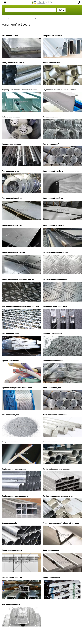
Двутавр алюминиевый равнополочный (59, 90)
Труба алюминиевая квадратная (16, 496)
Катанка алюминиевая (52, 117)
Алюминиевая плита (10, 333)
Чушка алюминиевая (51, 577)
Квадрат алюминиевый (12, 144)
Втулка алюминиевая (52, 63)
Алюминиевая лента (10, 171)
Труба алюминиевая (51, 442)
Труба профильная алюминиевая (56, 469)
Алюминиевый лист (10, 36)
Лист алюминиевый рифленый (55, 252)
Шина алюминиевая (51, 550)
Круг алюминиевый (51, 144)
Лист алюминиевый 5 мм (12, 225)
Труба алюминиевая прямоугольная (58, 496)
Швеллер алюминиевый (12, 577)
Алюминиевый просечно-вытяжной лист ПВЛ (20, 306)
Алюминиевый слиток (11, 604)
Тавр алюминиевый (10, 442)
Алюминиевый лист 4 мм (53, 198)
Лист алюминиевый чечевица (55, 279)
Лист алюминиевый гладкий (14, 252)
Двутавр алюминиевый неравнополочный (19, 90)
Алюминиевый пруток (52, 388)
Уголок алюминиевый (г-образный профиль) (61, 523)
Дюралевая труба (9, 523)
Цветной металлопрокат (17, 18)
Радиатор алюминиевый (12, 550)
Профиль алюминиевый (53, 36)
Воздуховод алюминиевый (13, 63)
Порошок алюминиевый (53, 333)
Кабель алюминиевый (11, 117)
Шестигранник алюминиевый (55, 415)
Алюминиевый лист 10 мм (53, 225)
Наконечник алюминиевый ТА (55, 306)
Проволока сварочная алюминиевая (17, 388)
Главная (5, 18)
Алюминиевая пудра (10, 415)
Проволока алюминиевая (53, 361)
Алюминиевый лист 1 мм (53, 171)
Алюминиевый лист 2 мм (12, 198)
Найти (61, 10)
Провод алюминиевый (11, 361)
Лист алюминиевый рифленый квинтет (18, 279)
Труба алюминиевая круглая (14, 469)
